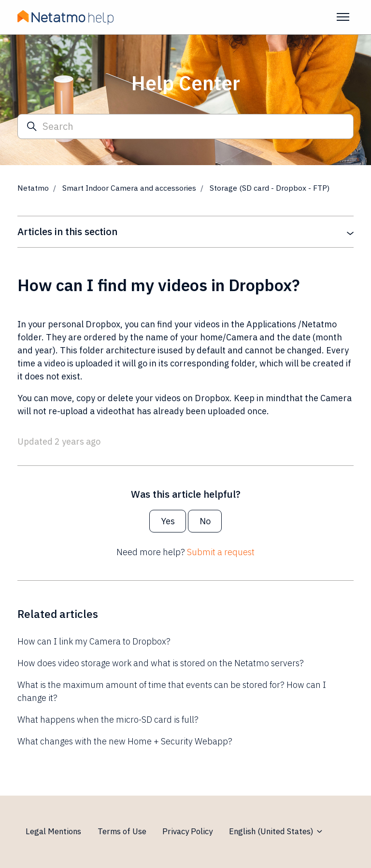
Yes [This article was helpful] (168, 521)
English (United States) (276, 831)
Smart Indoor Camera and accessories (129, 188)
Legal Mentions (53, 831)
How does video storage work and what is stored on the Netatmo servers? (161, 663)
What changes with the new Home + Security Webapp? (125, 741)
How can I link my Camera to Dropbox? (94, 641)
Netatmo (33, 188)
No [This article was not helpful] (205, 521)
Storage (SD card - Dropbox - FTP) (270, 188)
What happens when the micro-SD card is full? (108, 720)
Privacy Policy (187, 831)
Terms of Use (122, 831)
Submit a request (221, 552)
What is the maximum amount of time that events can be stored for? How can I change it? (172, 691)
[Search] (185, 127)
